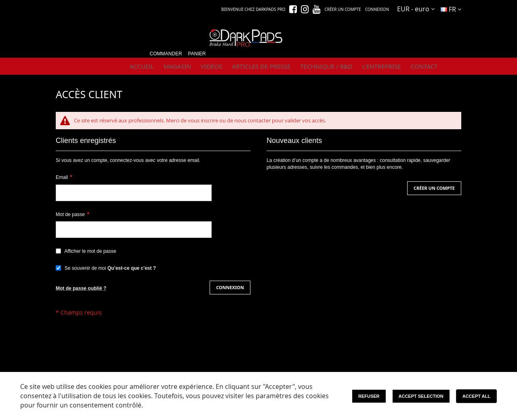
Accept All (476, 396)
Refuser (369, 396)
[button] (416, 9)
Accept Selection (421, 396)
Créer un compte (343, 9)
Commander (166, 54)
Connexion (377, 9)
